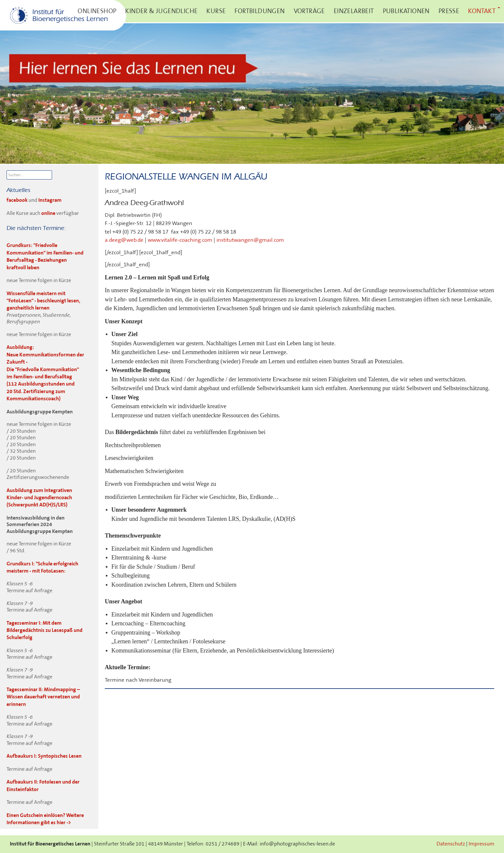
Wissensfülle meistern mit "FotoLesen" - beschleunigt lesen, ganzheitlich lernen (43, 301)
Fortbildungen (260, 11)
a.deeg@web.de (124, 240)
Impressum (481, 844)
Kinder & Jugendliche (161, 11)
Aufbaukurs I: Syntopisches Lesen (44, 756)
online (48, 213)
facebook (18, 200)
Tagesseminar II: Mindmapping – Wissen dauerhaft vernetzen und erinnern (43, 697)
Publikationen (406, 11)
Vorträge (309, 11)
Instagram (50, 200)
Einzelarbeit (354, 11)
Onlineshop (97, 11)
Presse (449, 11)
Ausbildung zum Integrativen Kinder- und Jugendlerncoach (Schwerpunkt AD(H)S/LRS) (39, 498)
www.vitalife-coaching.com (180, 240)
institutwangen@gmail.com (250, 240)
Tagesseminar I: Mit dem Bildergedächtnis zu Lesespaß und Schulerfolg (45, 631)
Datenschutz (451, 844)
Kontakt (482, 11)
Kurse (216, 11)
